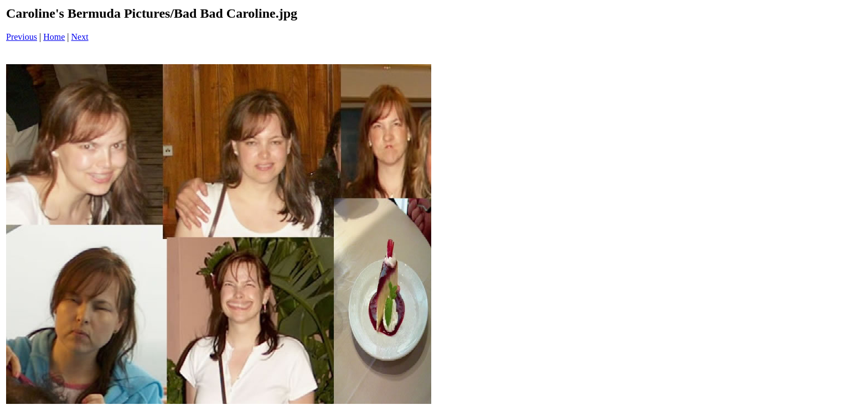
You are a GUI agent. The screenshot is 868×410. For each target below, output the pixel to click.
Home (54, 37)
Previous (22, 37)
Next (80, 37)
